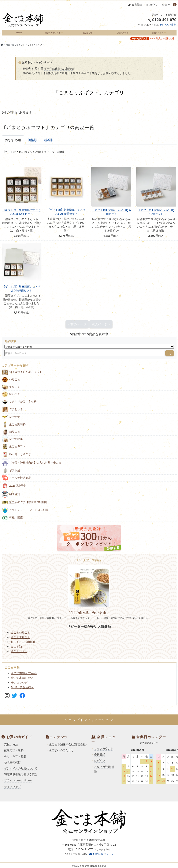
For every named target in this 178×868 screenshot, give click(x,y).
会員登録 (135, 5)
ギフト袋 (11, 474)
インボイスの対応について (21, 771)
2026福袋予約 (14, 489)
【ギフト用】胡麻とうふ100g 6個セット (111, 215)
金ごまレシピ (19, 686)
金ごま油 (11, 421)
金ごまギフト (19, 48)
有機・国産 (12, 521)
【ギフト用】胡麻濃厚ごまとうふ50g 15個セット (66, 215)
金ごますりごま (20, 640)
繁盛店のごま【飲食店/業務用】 (25, 505)
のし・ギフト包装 (15, 759)
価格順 (32, 143)
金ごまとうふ (19, 654)
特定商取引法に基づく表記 (21, 778)
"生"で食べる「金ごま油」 (89, 616)
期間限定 (11, 498)
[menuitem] (19, 34)
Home (19, 34)
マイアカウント (104, 752)
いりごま (11, 383)
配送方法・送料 (14, 753)
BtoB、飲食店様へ (22, 690)
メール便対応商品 (16, 481)
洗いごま (11, 397)
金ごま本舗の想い (22, 681)
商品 (8, 48)
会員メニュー (157, 34)
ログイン (152, 5)
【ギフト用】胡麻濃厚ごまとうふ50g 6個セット (22, 292)
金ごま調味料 (14, 428)
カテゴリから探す (52, 34)
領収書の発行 (12, 765)
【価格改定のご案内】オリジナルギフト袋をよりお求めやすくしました (86, 76)
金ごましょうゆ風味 (23, 645)
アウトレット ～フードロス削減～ (26, 513)
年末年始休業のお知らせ (59, 72)
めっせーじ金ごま (16, 458)
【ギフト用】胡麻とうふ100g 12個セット (156, 215)
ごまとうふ (12, 413)
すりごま (11, 390)
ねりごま (11, 435)
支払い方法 (11, 747)
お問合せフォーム (102, 857)
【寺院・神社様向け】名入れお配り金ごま (32, 466)
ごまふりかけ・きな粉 (19, 405)
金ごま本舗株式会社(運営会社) (68, 747)
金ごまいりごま (20, 636)
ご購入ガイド (122, 34)
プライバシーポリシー (18, 784)
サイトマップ (12, 790)
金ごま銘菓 (12, 442)
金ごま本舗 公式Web (24, 676)
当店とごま (87, 34)
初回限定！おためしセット (22, 376)
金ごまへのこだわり (61, 753)
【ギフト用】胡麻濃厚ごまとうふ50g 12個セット (22, 215)
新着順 (49, 143)
